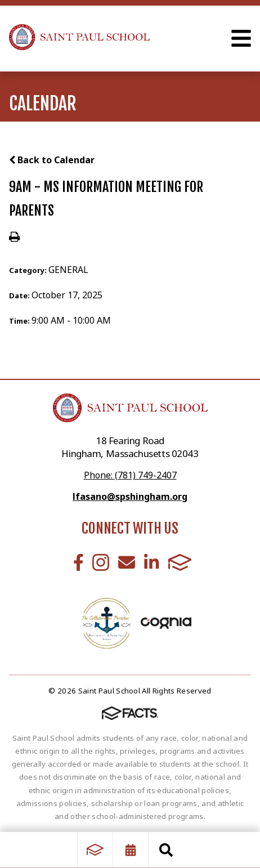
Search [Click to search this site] (166, 850)
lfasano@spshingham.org (130, 496)
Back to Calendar (52, 160)
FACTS (180, 562)
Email (127, 562)
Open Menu (241, 38)
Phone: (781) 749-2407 (130, 475)
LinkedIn (151, 562)
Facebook (79, 562)
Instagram (101, 562)
